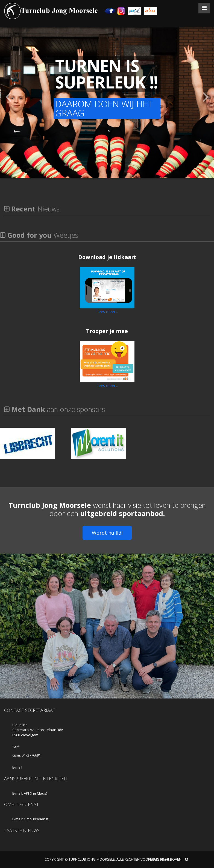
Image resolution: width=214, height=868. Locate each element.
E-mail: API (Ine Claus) (30, 793)
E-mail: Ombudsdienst (30, 819)
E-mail (17, 767)
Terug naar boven (168, 859)
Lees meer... (107, 312)
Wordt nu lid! (107, 533)
